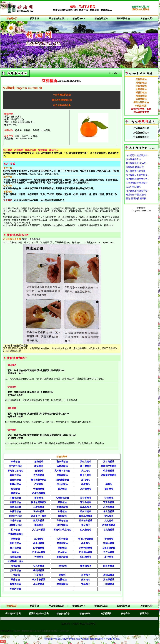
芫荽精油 (39, 575)
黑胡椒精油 (109, 575)
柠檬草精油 (15, 502)
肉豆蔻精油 (62, 584)
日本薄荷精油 (15, 525)
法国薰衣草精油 (109, 475)
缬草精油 (39, 525)
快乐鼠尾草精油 (39, 502)
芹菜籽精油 (62, 521)
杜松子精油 (15, 543)
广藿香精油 (15, 498)
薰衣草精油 (62, 462)
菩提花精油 (109, 530)
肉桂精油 (62, 580)
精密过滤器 (75, 639)
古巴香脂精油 (109, 548)
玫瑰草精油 (39, 475)
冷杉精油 (109, 557)
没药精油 (62, 566)
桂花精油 (39, 471)
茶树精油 (15, 539)
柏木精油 (15, 530)
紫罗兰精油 (15, 475)
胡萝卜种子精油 (39, 516)
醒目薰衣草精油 (39, 480)
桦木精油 (62, 552)
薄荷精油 (86, 525)
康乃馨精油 (86, 466)
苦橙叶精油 (62, 543)
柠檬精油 (39, 484)
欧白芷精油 (86, 512)
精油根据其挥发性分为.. (137, 179)
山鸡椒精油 (86, 530)
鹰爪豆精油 (86, 475)
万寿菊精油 (86, 489)
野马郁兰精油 (15, 516)
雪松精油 (109, 539)
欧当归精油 (15, 589)
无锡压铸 (85, 639)
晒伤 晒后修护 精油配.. (137, 199)
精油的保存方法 (133, 159)
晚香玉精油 (109, 471)
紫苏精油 (109, 516)
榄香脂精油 (86, 566)
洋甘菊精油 (109, 462)
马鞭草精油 (39, 507)
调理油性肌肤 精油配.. (136, 163)
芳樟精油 (39, 557)
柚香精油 (109, 489)
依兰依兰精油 (15, 466)
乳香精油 (15, 566)
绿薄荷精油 (15, 521)
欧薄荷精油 (15, 507)
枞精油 (15, 552)
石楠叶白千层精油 (62, 530)
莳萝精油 (86, 580)
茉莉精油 (39, 462)
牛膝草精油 (15, 512)
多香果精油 (15, 584)
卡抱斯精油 (39, 489)
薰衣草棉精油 (86, 516)
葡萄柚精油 (15, 484)
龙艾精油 (109, 521)
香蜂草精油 (62, 507)
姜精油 (62, 575)
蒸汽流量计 (49, 639)
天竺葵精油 (86, 462)
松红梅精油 (86, 557)
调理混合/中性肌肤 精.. (137, 195)
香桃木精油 (62, 557)
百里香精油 (109, 502)
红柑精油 (15, 489)
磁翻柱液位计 (62, 639)
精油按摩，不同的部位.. (137, 175)
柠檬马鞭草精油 (15, 534)
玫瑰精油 (15, 462)
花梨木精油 (109, 543)
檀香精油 (39, 498)
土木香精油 (15, 548)
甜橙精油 (86, 484)
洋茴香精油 (109, 580)
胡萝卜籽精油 (39, 580)
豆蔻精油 (15, 580)
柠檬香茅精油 (39, 493)
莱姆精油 (15, 493)
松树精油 (86, 543)
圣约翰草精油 (86, 521)
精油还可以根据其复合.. (137, 155)
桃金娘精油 (39, 543)
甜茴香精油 (62, 525)
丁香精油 (15, 575)
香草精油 (86, 584)
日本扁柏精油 (86, 552)
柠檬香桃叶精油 (15, 561)
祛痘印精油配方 (133, 187)
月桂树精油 (109, 584)
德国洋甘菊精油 (109, 466)
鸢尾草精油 (62, 466)
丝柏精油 (39, 539)
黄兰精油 (86, 471)
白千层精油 (39, 548)
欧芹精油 (62, 512)
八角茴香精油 (62, 498)
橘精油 (109, 484)
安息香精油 (39, 566)
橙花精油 (39, 466)
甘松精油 (109, 498)
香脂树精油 (39, 571)
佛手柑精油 (62, 484)
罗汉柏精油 (109, 552)
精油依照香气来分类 (135, 171)
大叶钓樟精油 (86, 548)
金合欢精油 (15, 480)
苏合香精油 (86, 498)
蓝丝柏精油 (15, 557)
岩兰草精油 (109, 507)
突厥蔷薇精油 (62, 480)
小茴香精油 (39, 584)
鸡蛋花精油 (62, 475)
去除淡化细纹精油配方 (137, 183)
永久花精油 (109, 512)
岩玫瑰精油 (15, 571)
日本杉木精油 (39, 552)
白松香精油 (109, 566)
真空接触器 (95, 639)
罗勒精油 (62, 502)
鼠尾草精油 (39, 521)
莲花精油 (86, 480)
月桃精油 (62, 516)
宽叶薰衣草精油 (62, 471)
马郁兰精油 (39, 512)
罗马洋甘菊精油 (15, 471)
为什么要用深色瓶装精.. (137, 191)
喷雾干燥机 (107, 639)
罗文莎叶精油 (39, 530)
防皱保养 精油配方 (135, 167)
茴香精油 (86, 575)
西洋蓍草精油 (109, 525)
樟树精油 (62, 548)
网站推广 (117, 639)
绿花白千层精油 (86, 539)
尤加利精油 (62, 539)
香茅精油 (62, 489)
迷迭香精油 (86, 502)
